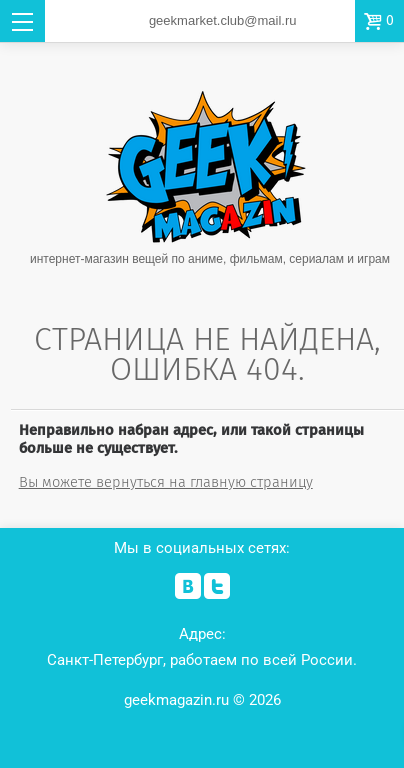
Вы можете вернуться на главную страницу (166, 482)
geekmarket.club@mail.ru (223, 20)
